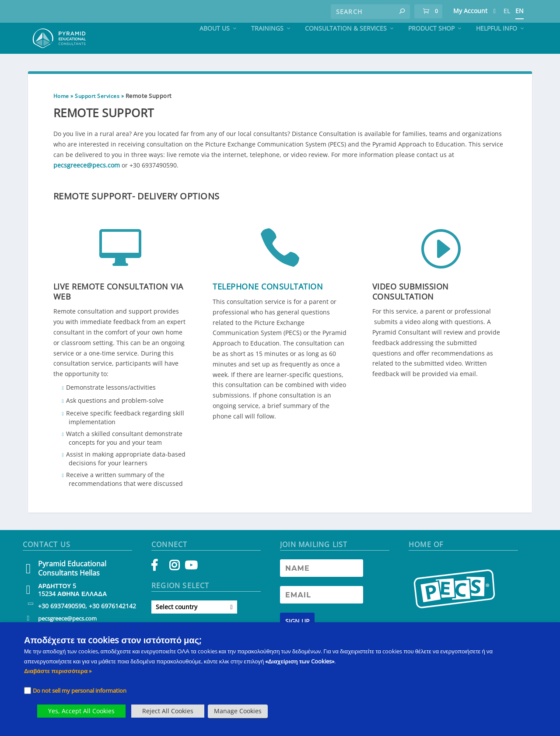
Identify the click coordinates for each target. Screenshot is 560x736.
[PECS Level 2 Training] (495, 13)
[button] (402, 11)
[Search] (370, 12)
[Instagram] (174, 586)
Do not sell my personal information (80, 691)
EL (507, 11)
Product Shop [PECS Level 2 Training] (431, 47)
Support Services (97, 114)
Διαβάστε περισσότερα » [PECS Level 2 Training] (58, 671)
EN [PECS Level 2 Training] (520, 11)
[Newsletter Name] (322, 586)
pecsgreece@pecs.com (87, 183)
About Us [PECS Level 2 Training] (215, 47)
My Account (470, 11)
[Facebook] (159, 586)
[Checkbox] (28, 691)
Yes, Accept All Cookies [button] (81, 711)
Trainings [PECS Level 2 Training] (267, 47)
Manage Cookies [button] (238, 711)
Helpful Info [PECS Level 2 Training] (497, 47)
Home (61, 114)
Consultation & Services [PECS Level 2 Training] (346, 47)
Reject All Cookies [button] (168, 711)
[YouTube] (190, 586)
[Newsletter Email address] (322, 613)
